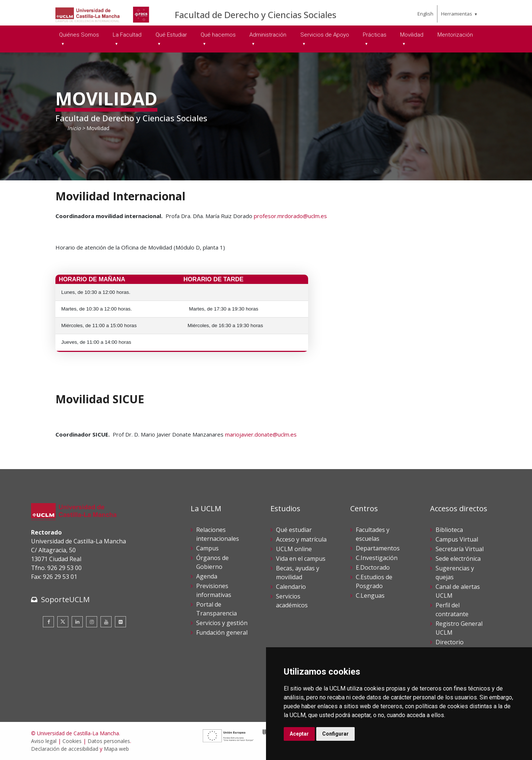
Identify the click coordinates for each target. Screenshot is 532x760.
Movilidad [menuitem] (412, 35)
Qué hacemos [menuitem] (218, 35)
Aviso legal (44, 741)
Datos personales (109, 741)
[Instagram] (92, 622)
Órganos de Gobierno (212, 562)
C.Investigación (377, 558)
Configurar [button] (335, 734)
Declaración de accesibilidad (65, 749)
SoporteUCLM (65, 599)
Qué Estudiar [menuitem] (171, 35)
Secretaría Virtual (460, 549)
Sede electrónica (458, 559)
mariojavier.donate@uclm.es (261, 434)
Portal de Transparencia (216, 609)
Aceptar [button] (299, 734)
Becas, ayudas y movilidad (298, 573)
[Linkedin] (77, 622)
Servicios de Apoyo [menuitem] (325, 35)
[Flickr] (120, 622)
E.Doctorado (373, 567)
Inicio (74, 128)
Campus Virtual (457, 539)
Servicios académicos (292, 601)
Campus (207, 548)
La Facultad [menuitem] (127, 35)
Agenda (207, 576)
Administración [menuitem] (268, 35)
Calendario (291, 587)
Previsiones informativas (214, 590)
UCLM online (294, 549)
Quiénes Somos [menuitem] (79, 35)
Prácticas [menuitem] (375, 35)
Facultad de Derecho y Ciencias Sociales (255, 15)
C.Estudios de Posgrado (374, 581)
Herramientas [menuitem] (457, 14)
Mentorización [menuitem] (455, 35)
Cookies (72, 741)
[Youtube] (106, 622)
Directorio (450, 642)
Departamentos (378, 548)
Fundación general (222, 632)
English (425, 14)
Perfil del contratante (452, 610)
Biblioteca (449, 530)
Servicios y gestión (222, 623)
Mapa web (116, 749)
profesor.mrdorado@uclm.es (290, 216)
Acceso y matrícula (301, 539)
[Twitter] (63, 622)
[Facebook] (48, 622)
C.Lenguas (370, 596)
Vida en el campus (301, 559)
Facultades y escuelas (373, 534)
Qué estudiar (294, 530)
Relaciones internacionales (218, 534)
